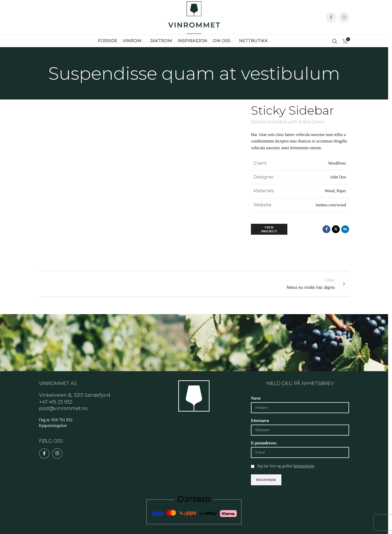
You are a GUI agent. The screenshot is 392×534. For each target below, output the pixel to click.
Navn (256, 412)
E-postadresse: (264, 457)
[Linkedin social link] (345, 243)
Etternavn (260, 434)
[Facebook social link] (331, 24)
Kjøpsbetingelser (53, 439)
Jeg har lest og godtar (286, 479)
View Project (269, 243)
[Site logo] (194, 24)
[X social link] (336, 243)
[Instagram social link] (344, 24)
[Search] (335, 54)
